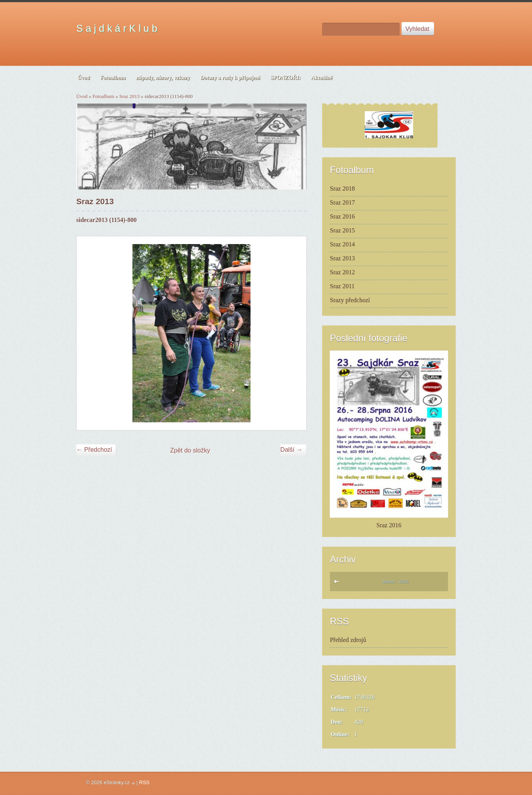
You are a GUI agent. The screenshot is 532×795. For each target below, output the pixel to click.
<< (338, 583)
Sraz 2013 (129, 96)
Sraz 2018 (342, 188)
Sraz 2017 (342, 202)
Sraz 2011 (342, 286)
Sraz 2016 (342, 216)
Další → (291, 450)
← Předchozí (94, 450)
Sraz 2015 (342, 230)
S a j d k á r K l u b (117, 28)
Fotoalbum (103, 96)
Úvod (82, 96)
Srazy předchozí (350, 300)
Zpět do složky (190, 450)
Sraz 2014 (342, 244)
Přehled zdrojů (348, 640)
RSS (144, 782)
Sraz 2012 (342, 272)
